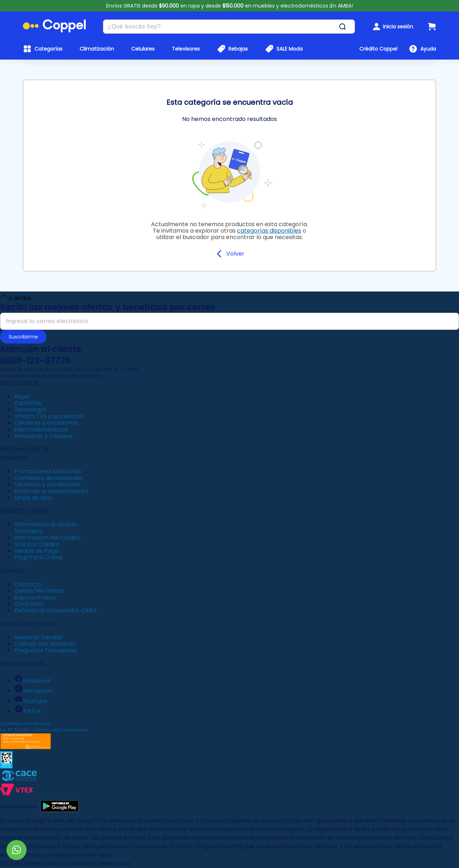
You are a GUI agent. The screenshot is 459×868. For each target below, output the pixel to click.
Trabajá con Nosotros (45, 644)
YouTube (31, 701)
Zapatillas (28, 403)
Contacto (28, 584)
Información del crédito (48, 538)
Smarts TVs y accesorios (49, 416)
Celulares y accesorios (46, 423)
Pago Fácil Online (38, 557)
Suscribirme (23, 337)
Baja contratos (35, 598)
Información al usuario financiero (46, 528)
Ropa (22, 396)
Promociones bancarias (48, 471)
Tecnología (30, 409)
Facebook (33, 681)
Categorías (48, 49)
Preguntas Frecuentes (46, 650)
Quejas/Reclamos (39, 591)
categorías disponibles (269, 231)
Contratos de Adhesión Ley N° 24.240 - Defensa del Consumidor (44, 727)
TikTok (28, 711)
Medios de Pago (36, 551)
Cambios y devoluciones (48, 478)
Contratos (29, 604)
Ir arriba (16, 297)
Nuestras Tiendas (39, 637)
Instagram (33, 691)
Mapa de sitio (33, 498)
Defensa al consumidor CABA (55, 610)
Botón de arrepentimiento (51, 491)
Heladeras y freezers (44, 436)
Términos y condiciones (48, 484)
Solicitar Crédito (37, 544)
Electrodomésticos (41, 430)
